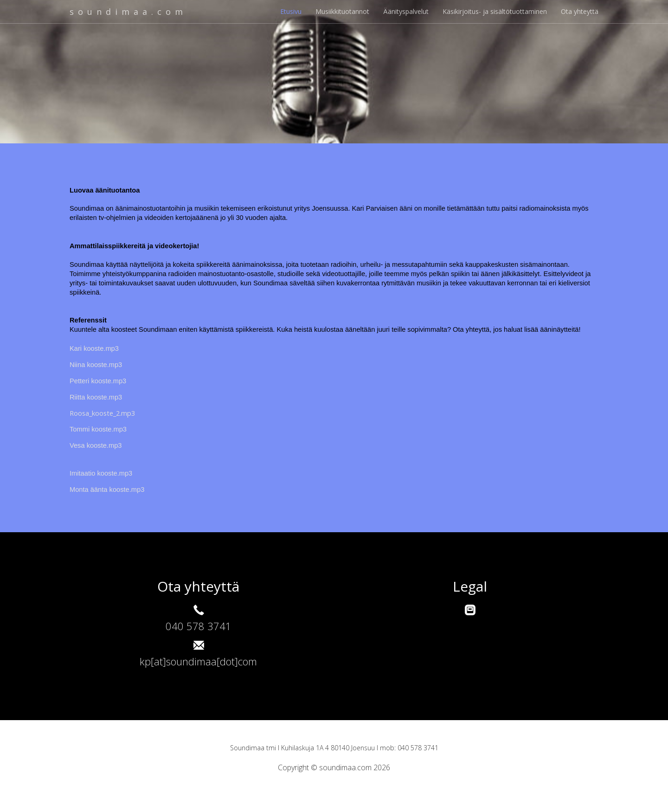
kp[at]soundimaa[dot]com (198, 661)
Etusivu (291, 11)
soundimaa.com (132, 12)
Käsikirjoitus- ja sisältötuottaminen (495, 11)
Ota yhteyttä (580, 11)
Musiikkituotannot (342, 11)
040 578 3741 (199, 626)
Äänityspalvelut (406, 11)
